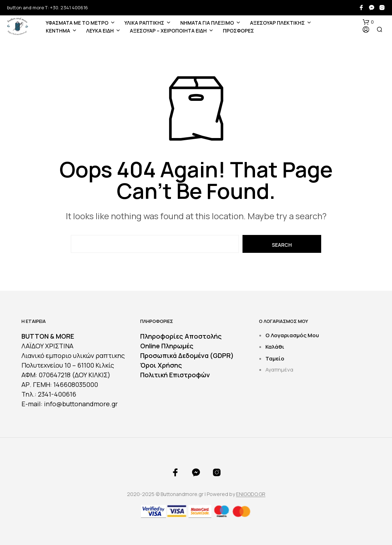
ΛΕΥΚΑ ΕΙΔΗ (100, 31)
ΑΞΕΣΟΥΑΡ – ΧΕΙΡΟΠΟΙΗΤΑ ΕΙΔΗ (168, 31)
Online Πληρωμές (167, 346)
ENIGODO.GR (251, 494)
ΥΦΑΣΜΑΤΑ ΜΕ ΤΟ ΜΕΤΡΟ (77, 23)
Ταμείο (275, 359)
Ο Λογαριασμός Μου (292, 335)
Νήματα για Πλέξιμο (207, 23)
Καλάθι (275, 347)
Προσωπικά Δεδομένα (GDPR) (187, 355)
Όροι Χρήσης (161, 365)
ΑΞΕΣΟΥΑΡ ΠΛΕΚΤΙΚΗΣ (277, 23)
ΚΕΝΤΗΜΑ (58, 31)
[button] (368, 22)
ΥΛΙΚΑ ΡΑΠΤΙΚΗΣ (144, 23)
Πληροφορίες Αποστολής (181, 336)
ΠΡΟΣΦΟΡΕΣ (238, 31)
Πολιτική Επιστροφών (175, 375)
